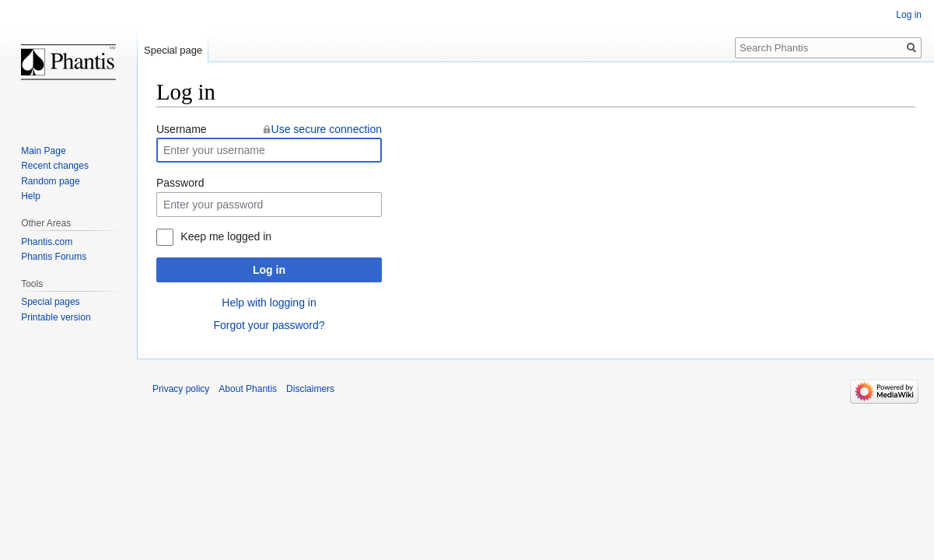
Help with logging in (269, 303)
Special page (173, 50)
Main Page (43, 151)
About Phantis (248, 389)
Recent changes (55, 166)
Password (180, 183)
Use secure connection (327, 129)
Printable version (56, 317)
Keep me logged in (226, 236)
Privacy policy (181, 389)
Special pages (50, 302)
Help (31, 196)
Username (182, 129)
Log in (269, 270)
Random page (50, 181)
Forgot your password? (269, 325)
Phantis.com (47, 242)
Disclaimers (310, 389)
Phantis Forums (54, 257)
